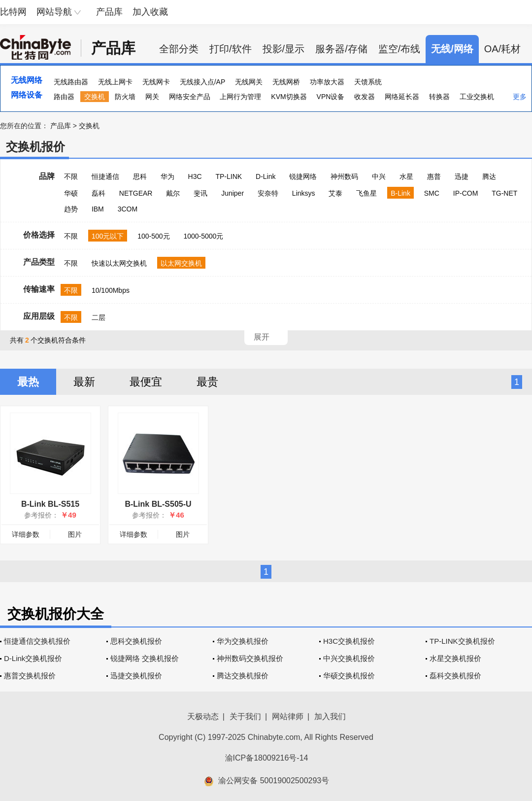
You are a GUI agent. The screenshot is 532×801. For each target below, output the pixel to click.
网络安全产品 (190, 97)
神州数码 (344, 176)
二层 (99, 317)
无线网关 (249, 82)
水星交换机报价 (455, 658)
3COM (128, 209)
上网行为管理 (240, 97)
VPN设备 (331, 97)
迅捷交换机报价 (136, 676)
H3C (195, 176)
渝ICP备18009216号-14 (267, 758)
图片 (75, 534)
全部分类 (179, 49)
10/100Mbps (111, 290)
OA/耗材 (502, 49)
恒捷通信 (105, 176)
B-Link (400, 193)
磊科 (99, 193)
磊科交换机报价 (455, 676)
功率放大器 (327, 82)
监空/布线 (399, 49)
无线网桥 (286, 82)
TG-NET (504, 193)
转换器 (439, 97)
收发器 (365, 97)
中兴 (379, 176)
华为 (167, 176)
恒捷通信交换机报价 (37, 641)
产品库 (109, 12)
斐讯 (200, 193)
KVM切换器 (289, 97)
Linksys (304, 193)
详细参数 (26, 534)
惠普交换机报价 (30, 676)
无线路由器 (71, 82)
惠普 (434, 176)
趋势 (71, 209)
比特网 (13, 12)
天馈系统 (368, 82)
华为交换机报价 (243, 641)
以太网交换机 (181, 263)
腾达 (489, 176)
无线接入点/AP (203, 82)
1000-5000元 (203, 236)
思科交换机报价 (136, 641)
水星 (406, 176)
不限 (71, 176)
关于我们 (245, 716)
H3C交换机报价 (349, 641)
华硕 (71, 193)
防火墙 (125, 97)
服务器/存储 (341, 49)
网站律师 (288, 716)
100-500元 (153, 236)
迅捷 (462, 176)
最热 (28, 382)
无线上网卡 (115, 82)
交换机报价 (35, 147)
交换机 (95, 97)
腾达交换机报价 (243, 676)
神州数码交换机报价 (250, 658)
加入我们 (330, 716)
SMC (432, 193)
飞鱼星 (366, 193)
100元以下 (108, 236)
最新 (84, 382)
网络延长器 (402, 97)
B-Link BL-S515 (50, 504)
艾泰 (335, 193)
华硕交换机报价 (349, 676)
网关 (152, 97)
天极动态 (203, 716)
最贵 (207, 382)
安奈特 (268, 193)
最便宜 (146, 382)
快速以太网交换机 (119, 263)
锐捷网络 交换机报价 (145, 658)
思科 (140, 176)
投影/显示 (284, 49)
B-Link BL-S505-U (158, 504)
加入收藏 (150, 12)
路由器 (64, 97)
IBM (98, 209)
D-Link (266, 176)
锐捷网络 (303, 176)
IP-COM (466, 193)
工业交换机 (477, 97)
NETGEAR (136, 193)
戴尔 (173, 193)
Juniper (233, 193)
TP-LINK (229, 176)
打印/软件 (231, 49)
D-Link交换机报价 (33, 658)
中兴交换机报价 (349, 658)
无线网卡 (156, 82)
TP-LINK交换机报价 (462, 641)
